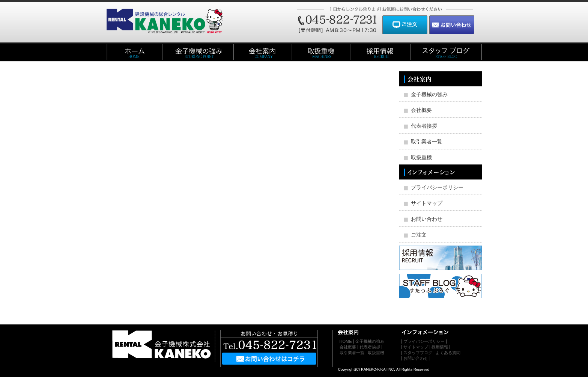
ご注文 (419, 235)
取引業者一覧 (427, 142)
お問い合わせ (427, 219)
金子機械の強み (429, 94)
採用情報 (440, 347)
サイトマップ (427, 203)
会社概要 (421, 110)
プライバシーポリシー (437, 187)
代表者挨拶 (424, 126)
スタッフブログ (418, 353)
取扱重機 (421, 157)
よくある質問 (448, 353)
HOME (346, 341)
